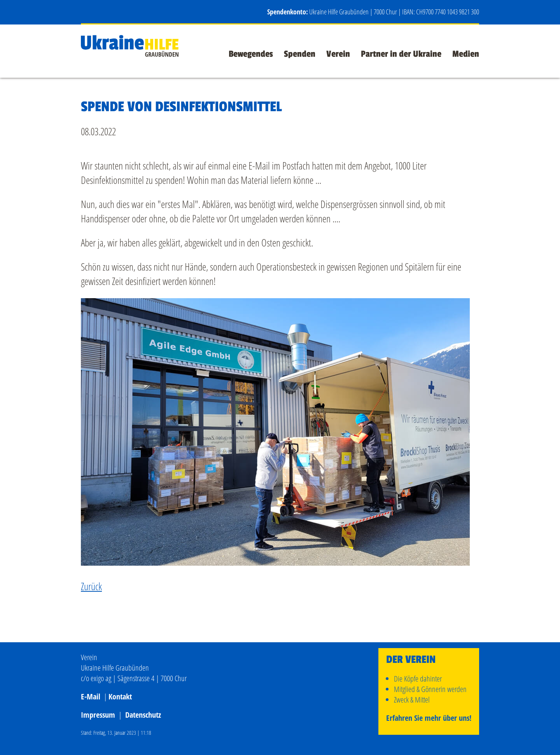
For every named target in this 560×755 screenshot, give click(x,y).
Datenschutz (143, 715)
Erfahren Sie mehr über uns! (429, 718)
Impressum (98, 715)
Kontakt (120, 696)
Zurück (91, 586)
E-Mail (91, 696)
